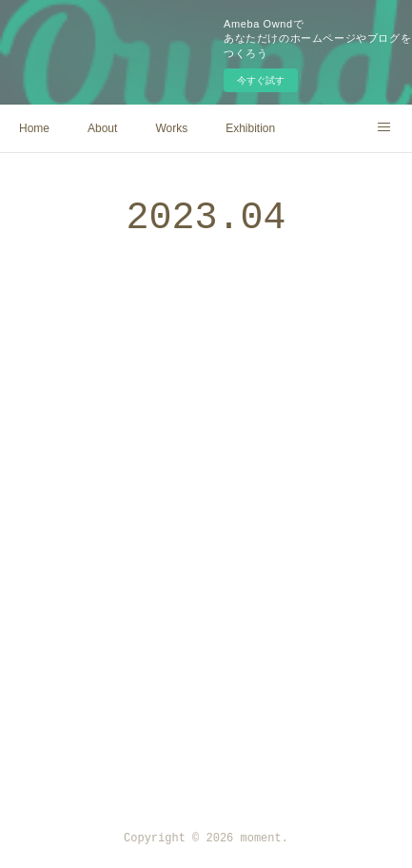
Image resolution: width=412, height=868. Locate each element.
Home (34, 128)
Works (171, 128)
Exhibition (250, 128)
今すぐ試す (261, 80)
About (102, 128)
